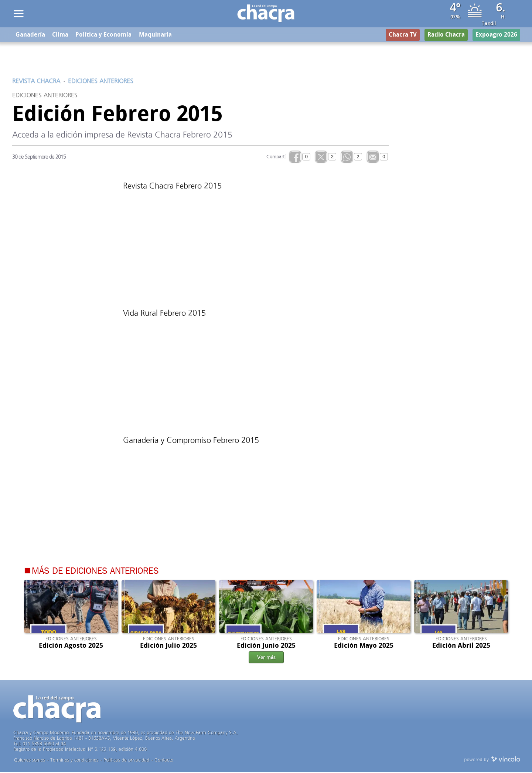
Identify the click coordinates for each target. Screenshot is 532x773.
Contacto (164, 761)
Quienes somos (30, 761)
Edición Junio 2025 (266, 646)
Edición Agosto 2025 (71, 646)
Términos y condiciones (74, 761)
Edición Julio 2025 (168, 646)
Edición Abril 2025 (461, 646)
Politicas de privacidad (126, 761)
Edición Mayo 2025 (364, 646)
